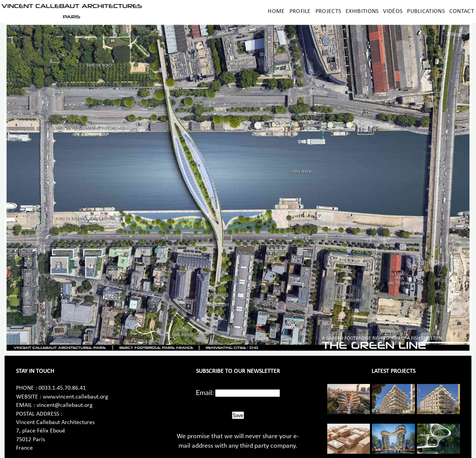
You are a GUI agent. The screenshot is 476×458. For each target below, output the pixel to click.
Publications (426, 11)
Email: (205, 392)
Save (238, 415)
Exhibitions (362, 11)
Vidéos (393, 11)
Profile (300, 11)
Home (276, 11)
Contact (462, 11)
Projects (328, 11)
